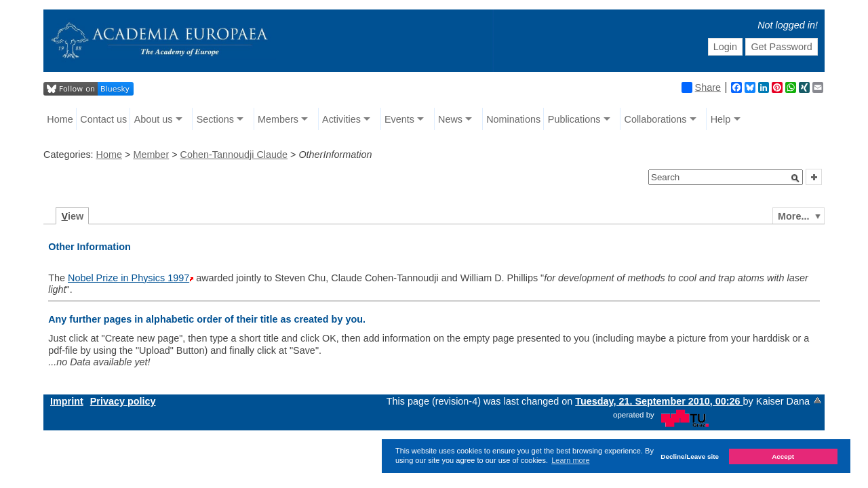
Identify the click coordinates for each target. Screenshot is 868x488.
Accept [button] (783, 456)
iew (73, 216)
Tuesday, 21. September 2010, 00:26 (659, 401)
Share (701, 87)
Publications (574, 119)
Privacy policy (123, 401)
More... (793, 216)
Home (60, 119)
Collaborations (656, 119)
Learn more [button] (570, 460)
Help (721, 119)
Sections (215, 119)
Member (151, 155)
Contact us (103, 119)
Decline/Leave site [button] (690, 456)
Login (725, 47)
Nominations (513, 119)
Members (278, 119)
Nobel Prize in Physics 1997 (129, 278)
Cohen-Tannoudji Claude (234, 155)
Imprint (67, 401)
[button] (795, 178)
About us (154, 119)
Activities (341, 119)
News (450, 119)
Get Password (781, 47)
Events (399, 119)
